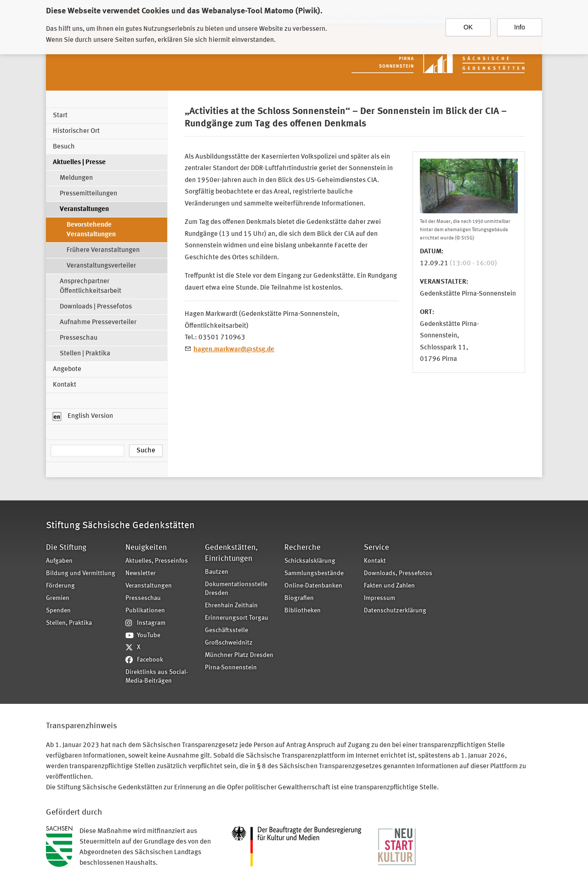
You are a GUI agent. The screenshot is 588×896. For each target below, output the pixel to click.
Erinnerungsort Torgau (237, 618)
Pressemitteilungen (88, 194)
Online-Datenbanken (313, 586)
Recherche (302, 548)
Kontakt (65, 385)
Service (376, 548)
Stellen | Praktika (85, 354)
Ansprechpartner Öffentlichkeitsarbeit (90, 286)
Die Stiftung (66, 548)
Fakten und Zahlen (389, 586)
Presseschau (79, 338)
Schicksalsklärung (310, 561)
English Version (83, 417)
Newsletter (141, 574)
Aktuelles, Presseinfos (157, 561)
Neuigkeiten (146, 548)
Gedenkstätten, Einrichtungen (231, 553)
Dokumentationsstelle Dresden (236, 589)
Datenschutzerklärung (395, 611)
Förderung (60, 586)
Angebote (67, 369)
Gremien (58, 598)
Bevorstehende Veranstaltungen (91, 230)
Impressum (379, 598)
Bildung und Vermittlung (81, 574)
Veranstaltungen (84, 209)
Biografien (299, 598)
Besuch (64, 147)
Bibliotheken (302, 611)
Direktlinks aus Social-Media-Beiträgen (157, 677)
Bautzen (217, 572)
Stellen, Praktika (69, 623)
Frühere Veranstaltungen (103, 250)
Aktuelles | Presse (79, 163)
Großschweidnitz (229, 643)
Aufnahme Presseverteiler (98, 322)
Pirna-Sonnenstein (231, 668)
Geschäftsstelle (226, 631)
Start (60, 116)
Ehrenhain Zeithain (231, 606)
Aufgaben (59, 561)
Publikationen (145, 611)
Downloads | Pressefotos (96, 307)
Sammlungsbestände (314, 574)
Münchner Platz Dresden (239, 655)
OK (468, 24)
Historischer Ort (76, 131)
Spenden (58, 611)
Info (519, 24)
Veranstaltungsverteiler (101, 266)
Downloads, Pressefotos (398, 574)
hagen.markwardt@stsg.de (234, 350)
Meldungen (76, 178)
